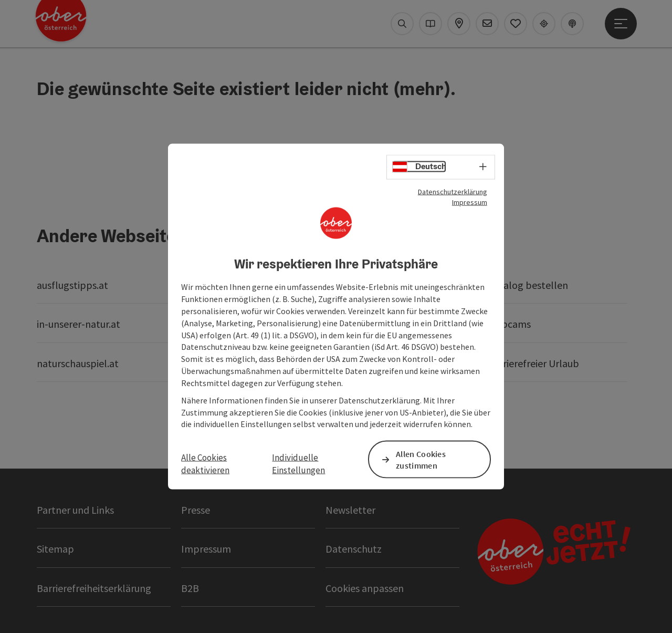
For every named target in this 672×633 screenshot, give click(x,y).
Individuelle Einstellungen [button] (298, 463)
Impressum (470, 202)
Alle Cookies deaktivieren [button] (205, 463)
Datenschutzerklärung (453, 191)
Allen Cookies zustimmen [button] (421, 459)
